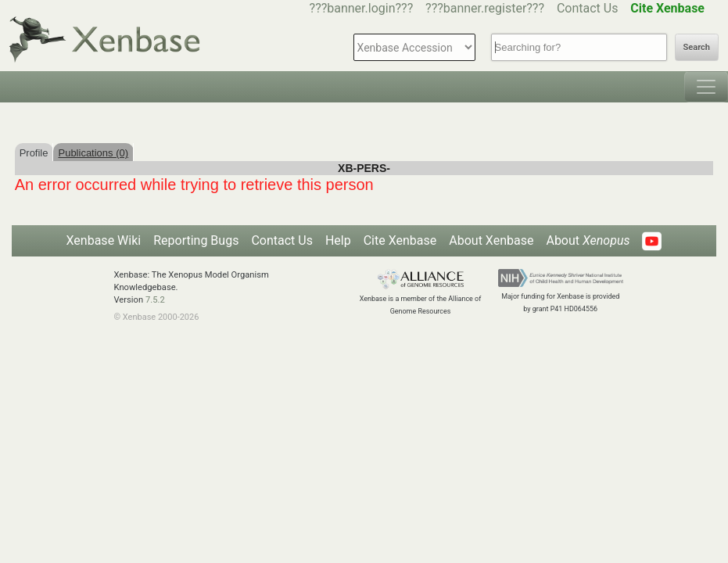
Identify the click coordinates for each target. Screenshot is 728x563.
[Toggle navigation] (706, 87)
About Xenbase (491, 240)
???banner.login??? (362, 8)
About (588, 240)
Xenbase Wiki (104, 240)
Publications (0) (93, 153)
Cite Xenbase (400, 240)
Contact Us (588, 8)
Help (338, 240)
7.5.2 (155, 300)
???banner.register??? (485, 8)
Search (697, 47)
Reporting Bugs (196, 240)
